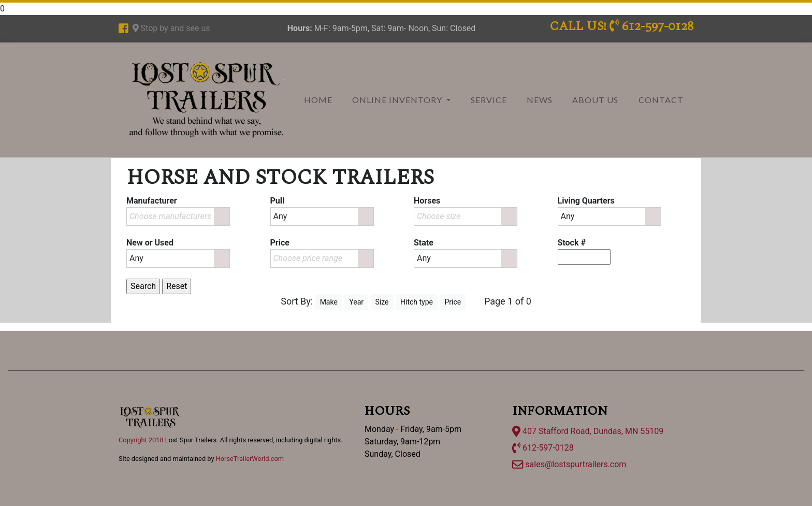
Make (329, 302)
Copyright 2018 (141, 440)
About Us (595, 100)
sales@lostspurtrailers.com (569, 464)
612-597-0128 (543, 448)
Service (489, 100)
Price (453, 302)
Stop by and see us (171, 28)
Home (318, 100)
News (540, 100)
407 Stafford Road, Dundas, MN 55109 (588, 431)
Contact (661, 100)
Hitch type (417, 302)
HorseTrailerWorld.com (250, 459)
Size (382, 302)
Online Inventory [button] (398, 100)
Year (356, 302)
